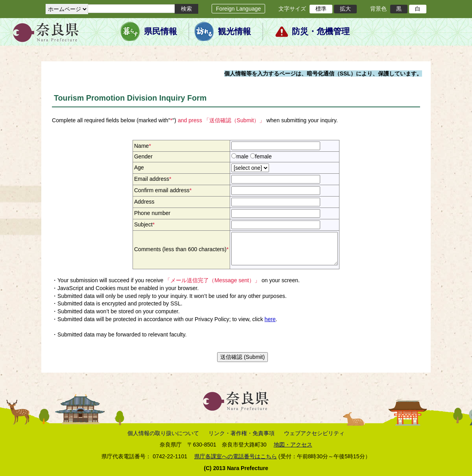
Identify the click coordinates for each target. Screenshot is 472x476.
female (264, 156)
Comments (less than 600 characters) (181, 249)
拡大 (345, 9)
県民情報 (160, 31)
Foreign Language (238, 9)
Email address (153, 179)
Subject (144, 224)
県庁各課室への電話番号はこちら (236, 456)
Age (139, 167)
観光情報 (234, 31)
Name (143, 146)
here (270, 319)
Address (144, 202)
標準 (321, 9)
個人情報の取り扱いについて (163, 433)
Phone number (152, 213)
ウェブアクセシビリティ (314, 433)
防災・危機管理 (321, 31)
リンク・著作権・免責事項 (242, 433)
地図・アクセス (293, 445)
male (242, 156)
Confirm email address (163, 190)
